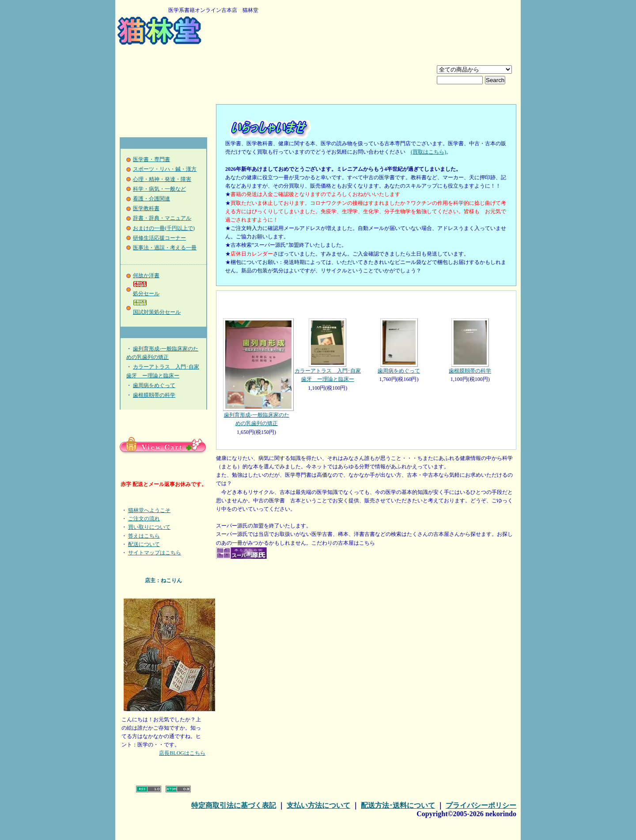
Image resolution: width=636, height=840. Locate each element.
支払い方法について (318, 805)
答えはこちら (144, 536)
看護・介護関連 (151, 199)
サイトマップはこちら (155, 553)
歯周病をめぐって (154, 385)
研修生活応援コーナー (159, 238)
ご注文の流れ (144, 519)
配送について (144, 544)
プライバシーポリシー (481, 805)
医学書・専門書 (151, 159)
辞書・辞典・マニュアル (162, 218)
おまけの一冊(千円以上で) (164, 228)
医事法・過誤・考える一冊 (165, 248)
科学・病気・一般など (159, 189)
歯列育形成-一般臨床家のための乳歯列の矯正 (256, 372)
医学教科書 (146, 208)
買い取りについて (149, 527)
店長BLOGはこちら (182, 753)
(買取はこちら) (428, 152)
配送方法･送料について (398, 805)
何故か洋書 (146, 275)
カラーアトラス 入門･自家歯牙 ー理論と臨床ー (327, 350)
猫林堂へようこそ (149, 510)
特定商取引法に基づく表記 (234, 805)
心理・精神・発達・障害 (162, 179)
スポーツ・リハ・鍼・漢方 (165, 169)
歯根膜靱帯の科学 (154, 395)
